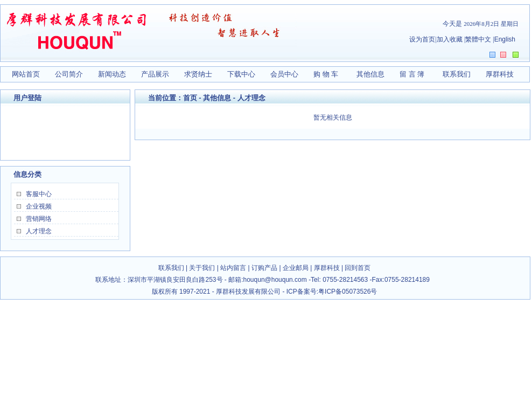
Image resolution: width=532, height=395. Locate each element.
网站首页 (26, 74)
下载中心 (241, 74)
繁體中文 (478, 39)
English (505, 39)
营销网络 (39, 219)
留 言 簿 (412, 74)
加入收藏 (450, 39)
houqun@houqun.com (276, 280)
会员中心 (284, 74)
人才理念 (39, 231)
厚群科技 (500, 74)
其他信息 (370, 74)
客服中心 (39, 194)
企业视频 (39, 206)
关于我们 (202, 268)
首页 (190, 98)
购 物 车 (326, 74)
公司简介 (69, 74)
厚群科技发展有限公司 (248, 292)
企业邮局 (296, 268)
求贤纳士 (198, 74)
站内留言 (233, 268)
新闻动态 (112, 74)
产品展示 (155, 74)
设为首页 (422, 39)
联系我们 (457, 74)
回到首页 (358, 268)
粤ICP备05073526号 (348, 292)
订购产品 (264, 268)
